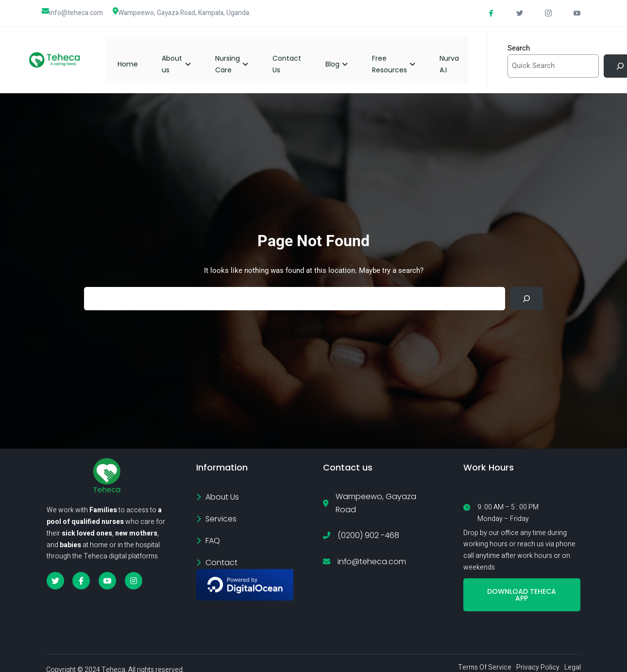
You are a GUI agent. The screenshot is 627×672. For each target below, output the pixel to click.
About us (186, 55)
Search (519, 43)
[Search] (526, 289)
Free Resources (403, 55)
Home (137, 55)
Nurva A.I (458, 55)
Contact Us (296, 55)
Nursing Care (241, 55)
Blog (346, 55)
